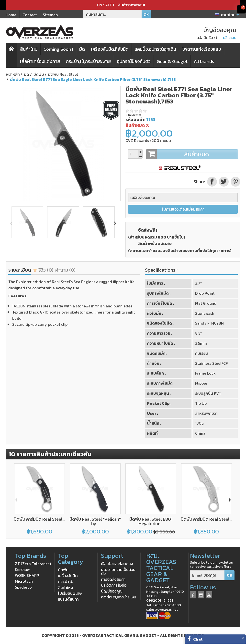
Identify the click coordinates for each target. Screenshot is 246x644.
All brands (204, 61)
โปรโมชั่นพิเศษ (70, 593)
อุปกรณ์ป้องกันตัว (134, 61)
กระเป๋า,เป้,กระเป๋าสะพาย (88, 61)
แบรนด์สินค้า (68, 599)
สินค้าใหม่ (29, 49)
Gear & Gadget (172, 61)
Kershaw (22, 569)
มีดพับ (63, 570)
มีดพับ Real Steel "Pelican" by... (95, 521)
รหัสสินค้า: (135, 120)
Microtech (24, 581)
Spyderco (23, 587)
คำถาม (65, 270)
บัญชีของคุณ (112, 591)
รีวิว (43, 270)
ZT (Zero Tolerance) (33, 564)
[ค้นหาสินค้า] (112, 14)
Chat (198, 639)
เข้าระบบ (230, 38)
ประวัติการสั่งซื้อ (114, 585)
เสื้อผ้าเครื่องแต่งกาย (40, 61)
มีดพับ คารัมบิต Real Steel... (39, 519)
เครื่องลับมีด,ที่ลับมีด (110, 49)
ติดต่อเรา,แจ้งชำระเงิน (119, 597)
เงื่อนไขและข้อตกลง (117, 564)
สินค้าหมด (192, 154)
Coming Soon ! (58, 49)
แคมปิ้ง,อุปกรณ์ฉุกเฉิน (155, 49)
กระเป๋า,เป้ (66, 581)
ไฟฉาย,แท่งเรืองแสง (202, 49)
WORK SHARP (27, 575)
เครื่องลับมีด (68, 576)
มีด (82, 49)
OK (146, 14)
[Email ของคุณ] (207, 575)
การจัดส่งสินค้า (113, 579)
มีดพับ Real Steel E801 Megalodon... (151, 521)
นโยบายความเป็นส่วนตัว (118, 571)
